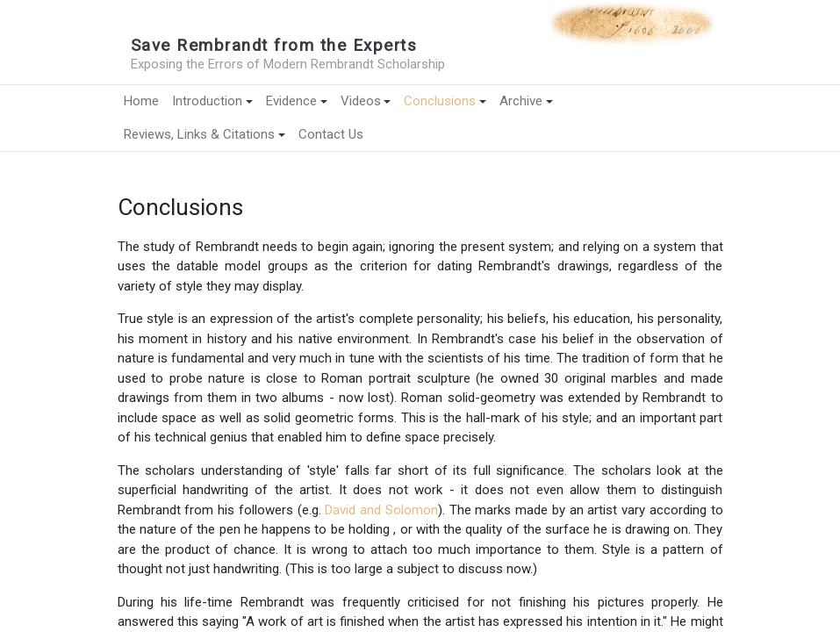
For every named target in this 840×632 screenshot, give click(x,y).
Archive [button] (526, 101)
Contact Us (331, 134)
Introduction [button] (212, 101)
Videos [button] (366, 101)
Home (141, 101)
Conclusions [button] (445, 101)
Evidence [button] (297, 101)
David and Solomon (381, 510)
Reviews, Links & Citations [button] (205, 134)
